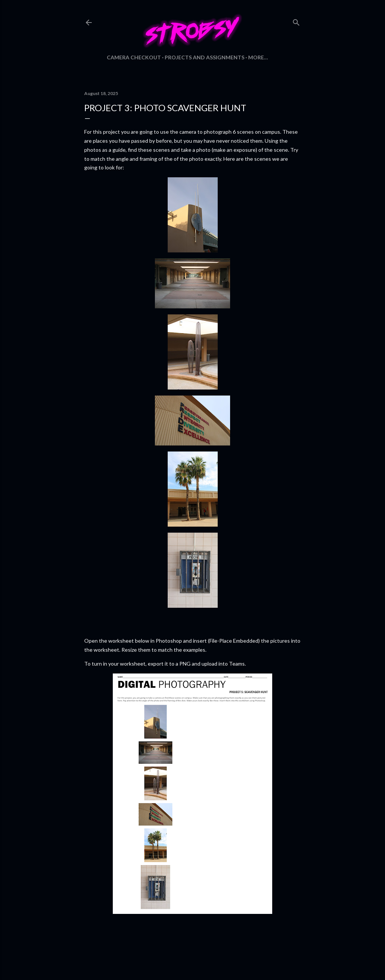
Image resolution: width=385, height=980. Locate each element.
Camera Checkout (134, 57)
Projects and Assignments (205, 57)
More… (258, 57)
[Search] (296, 21)
